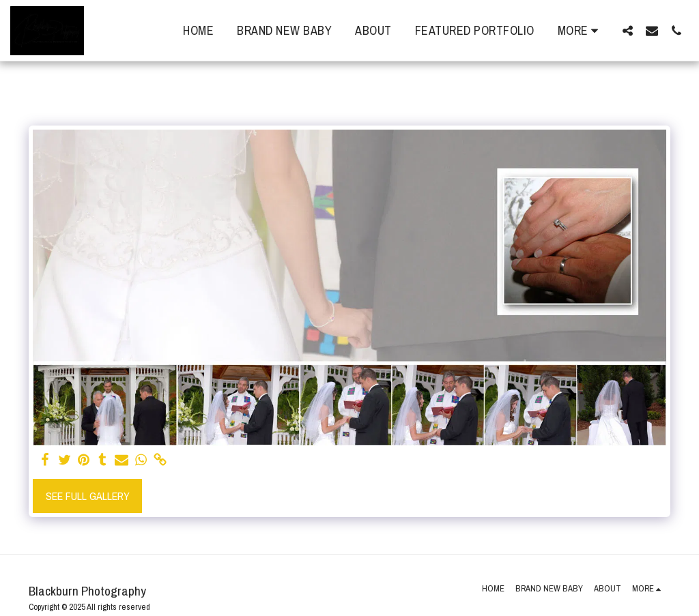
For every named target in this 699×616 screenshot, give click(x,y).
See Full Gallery (88, 496)
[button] (627, 30)
